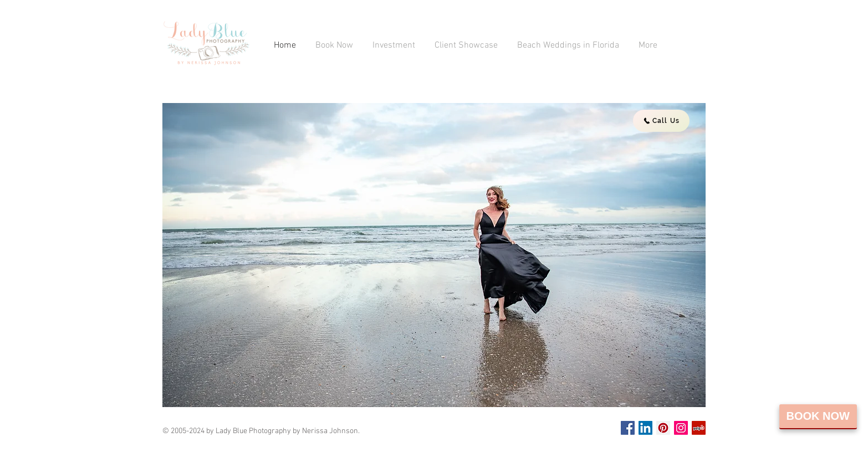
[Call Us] (661, 121)
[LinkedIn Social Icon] (645, 428)
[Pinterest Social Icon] (663, 428)
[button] (434, 255)
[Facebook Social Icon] (628, 428)
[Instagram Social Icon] (681, 428)
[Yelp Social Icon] (699, 428)
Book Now (818, 416)
